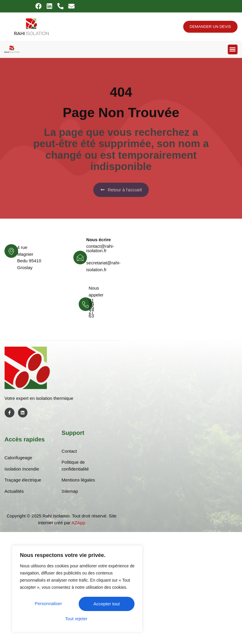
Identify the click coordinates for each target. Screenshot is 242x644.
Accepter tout (77, 619)
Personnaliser (49, 604)
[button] (233, 49)
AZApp (78, 523)
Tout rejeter (106, 604)
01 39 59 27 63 (91, 308)
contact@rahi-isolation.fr (100, 248)
